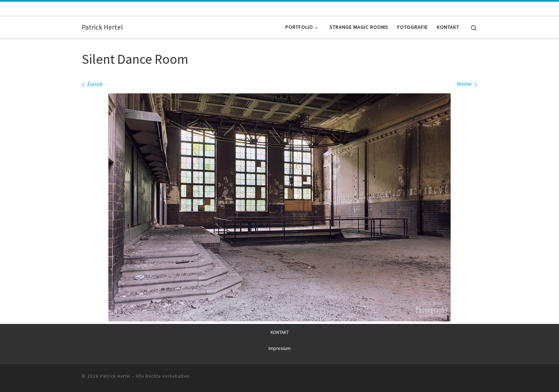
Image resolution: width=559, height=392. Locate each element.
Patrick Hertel (115, 376)
